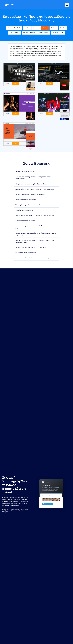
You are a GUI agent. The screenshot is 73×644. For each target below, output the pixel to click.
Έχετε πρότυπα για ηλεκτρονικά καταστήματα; (29, 205)
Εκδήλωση (54, 28)
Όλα (9, 28)
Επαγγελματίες (17, 28)
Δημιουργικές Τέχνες (15, 32)
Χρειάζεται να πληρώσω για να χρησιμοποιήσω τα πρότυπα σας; (35, 215)
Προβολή (7, 84)
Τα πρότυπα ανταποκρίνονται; (24, 210)
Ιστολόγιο (27, 28)
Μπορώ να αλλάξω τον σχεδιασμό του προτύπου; (30, 194)
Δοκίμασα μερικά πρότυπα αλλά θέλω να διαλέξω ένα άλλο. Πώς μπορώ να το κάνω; (35, 241)
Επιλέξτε (16, 84)
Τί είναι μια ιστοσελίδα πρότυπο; (25, 172)
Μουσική (45, 28)
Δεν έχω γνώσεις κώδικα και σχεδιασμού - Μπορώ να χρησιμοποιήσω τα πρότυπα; (32, 227)
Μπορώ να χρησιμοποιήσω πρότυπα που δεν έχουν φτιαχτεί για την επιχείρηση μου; (36, 234)
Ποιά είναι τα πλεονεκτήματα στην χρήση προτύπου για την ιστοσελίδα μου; (33, 178)
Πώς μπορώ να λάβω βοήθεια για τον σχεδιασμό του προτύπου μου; (36, 258)
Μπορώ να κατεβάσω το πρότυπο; (26, 200)
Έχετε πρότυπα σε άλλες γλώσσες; (26, 221)
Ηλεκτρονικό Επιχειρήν (58, 32)
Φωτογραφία (36, 28)
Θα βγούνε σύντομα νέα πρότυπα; (26, 253)
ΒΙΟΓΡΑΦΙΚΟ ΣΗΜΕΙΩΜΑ (29, 32)
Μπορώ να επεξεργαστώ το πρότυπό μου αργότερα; (31, 184)
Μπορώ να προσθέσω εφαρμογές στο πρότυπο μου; (31, 247)
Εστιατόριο (63, 28)
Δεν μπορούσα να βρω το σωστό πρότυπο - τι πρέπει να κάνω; (35, 189)
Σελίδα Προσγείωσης (44, 32)
